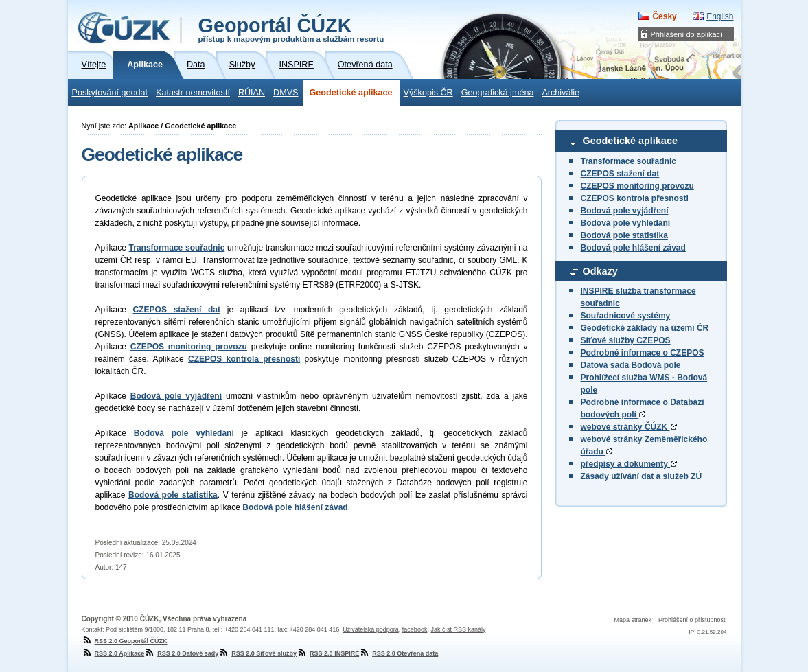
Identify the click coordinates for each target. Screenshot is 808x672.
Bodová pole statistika (624, 235)
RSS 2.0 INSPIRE (328, 653)
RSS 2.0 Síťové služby (257, 653)
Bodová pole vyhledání (626, 223)
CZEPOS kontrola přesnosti (635, 198)
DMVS (286, 93)
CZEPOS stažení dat (620, 174)
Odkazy (600, 271)
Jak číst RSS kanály (458, 629)
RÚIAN (252, 93)
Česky (664, 16)
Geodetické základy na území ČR (645, 328)
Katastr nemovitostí (193, 93)
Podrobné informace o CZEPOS (643, 353)
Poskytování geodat (110, 93)
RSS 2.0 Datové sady (181, 653)
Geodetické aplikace (351, 93)
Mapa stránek (633, 620)
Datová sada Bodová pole (631, 365)
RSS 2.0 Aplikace (113, 653)
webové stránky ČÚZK (629, 427)
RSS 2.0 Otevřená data (399, 653)
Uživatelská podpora (371, 629)
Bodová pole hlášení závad (633, 248)
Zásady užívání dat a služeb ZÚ (642, 476)
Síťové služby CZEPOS (626, 340)
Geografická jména (498, 93)
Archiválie (561, 93)
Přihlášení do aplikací (687, 34)
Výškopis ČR (428, 93)
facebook (415, 629)
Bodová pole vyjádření (625, 211)
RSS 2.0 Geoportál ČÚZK (125, 641)
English (720, 16)
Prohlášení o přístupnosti (693, 620)
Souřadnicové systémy (626, 316)
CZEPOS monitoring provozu (637, 186)
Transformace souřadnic (628, 161)
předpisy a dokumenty (629, 464)
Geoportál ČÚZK (291, 29)
